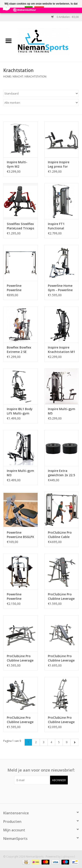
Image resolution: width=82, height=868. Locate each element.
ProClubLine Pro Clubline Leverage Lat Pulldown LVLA (61, 720)
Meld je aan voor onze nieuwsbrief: (41, 770)
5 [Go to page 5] (59, 742)
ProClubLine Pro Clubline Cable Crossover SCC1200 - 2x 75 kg (60, 535)
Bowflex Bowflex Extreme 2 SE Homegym (19, 350)
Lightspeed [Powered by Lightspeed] (68, 857)
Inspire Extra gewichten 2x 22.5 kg (61, 473)
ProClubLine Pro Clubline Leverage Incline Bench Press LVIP (61, 658)
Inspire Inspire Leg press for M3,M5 (59, 164)
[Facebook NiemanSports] (37, 793)
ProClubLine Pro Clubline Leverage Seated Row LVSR (20, 720)
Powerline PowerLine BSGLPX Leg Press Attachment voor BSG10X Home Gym (20, 535)
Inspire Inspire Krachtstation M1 (61, 350)
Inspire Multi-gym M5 (62, 411)
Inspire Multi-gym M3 (20, 473)
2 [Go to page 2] (36, 742)
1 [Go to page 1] (28, 742)
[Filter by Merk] (41, 103)
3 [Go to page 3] (44, 742)
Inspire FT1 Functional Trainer (56, 226)
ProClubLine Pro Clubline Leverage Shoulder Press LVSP (61, 596)
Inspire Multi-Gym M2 (17, 164)
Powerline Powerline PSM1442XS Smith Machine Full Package (20, 596)
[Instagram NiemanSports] (45, 793)
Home (7, 76)
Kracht (18, 76)
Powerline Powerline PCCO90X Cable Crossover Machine (18, 288)
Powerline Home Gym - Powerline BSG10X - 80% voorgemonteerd (61, 288)
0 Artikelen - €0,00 (65, 17)
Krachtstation (36, 76)
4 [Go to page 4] (51, 742)
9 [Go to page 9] (67, 742)
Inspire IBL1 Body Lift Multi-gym (20, 411)
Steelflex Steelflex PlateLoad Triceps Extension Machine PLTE (20, 226)
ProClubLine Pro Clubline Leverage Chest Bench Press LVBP (20, 658)
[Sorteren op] (41, 93)
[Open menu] (9, 41)
